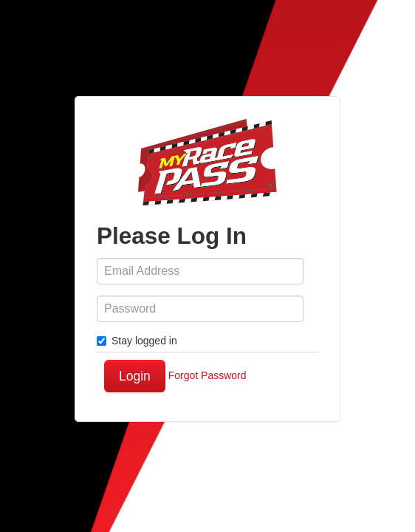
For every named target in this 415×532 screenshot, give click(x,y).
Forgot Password (207, 375)
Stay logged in (137, 341)
